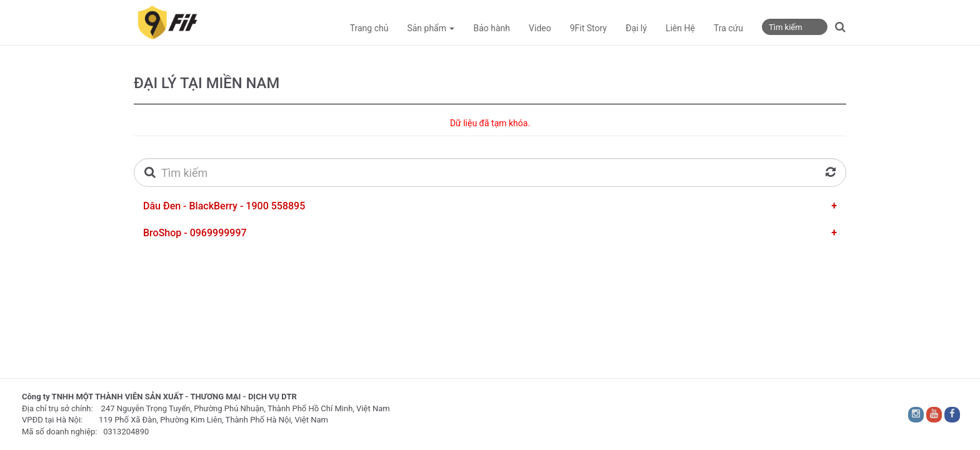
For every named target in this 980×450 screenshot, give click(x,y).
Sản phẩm (431, 28)
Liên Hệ (680, 28)
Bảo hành (492, 28)
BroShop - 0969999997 (195, 233)
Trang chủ (369, 28)
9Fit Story (588, 28)
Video (540, 28)
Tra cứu (728, 28)
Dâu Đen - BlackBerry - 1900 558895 (224, 206)
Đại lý (636, 28)
